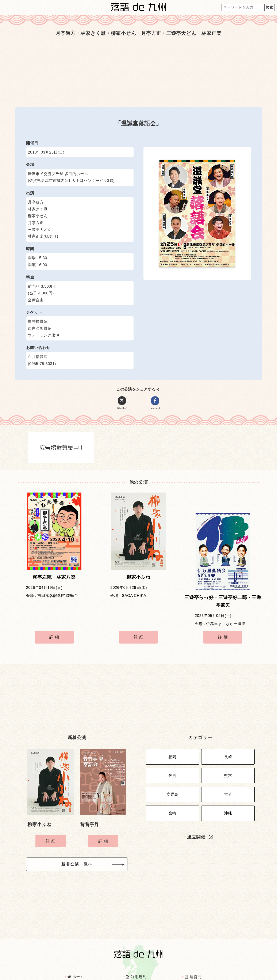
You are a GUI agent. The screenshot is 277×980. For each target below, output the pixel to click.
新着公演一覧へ (84, 839)
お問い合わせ (199, 961)
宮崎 (172, 782)
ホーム (76, 950)
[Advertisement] (139, 72)
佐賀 (172, 748)
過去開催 (200, 804)
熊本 (228, 748)
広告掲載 (77, 961)
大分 (228, 765)
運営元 (193, 950)
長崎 (228, 732)
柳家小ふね (138, 580)
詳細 (55, 620)
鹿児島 (172, 765)
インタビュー (140, 961)
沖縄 (228, 782)
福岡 (172, 732)
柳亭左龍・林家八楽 (54, 580)
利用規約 (136, 950)
